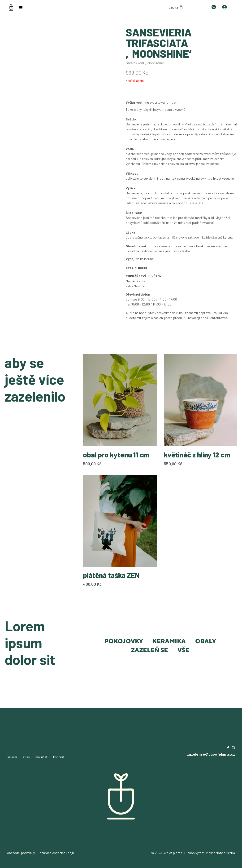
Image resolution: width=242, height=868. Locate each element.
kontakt (59, 757)
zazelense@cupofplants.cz (211, 754)
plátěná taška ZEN (111, 575)
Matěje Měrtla (225, 853)
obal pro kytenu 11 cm (116, 455)
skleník (12, 757)
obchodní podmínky (21, 853)
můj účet (41, 757)
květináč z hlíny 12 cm (197, 455)
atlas (26, 757)
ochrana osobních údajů (57, 853)
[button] (214, 7)
